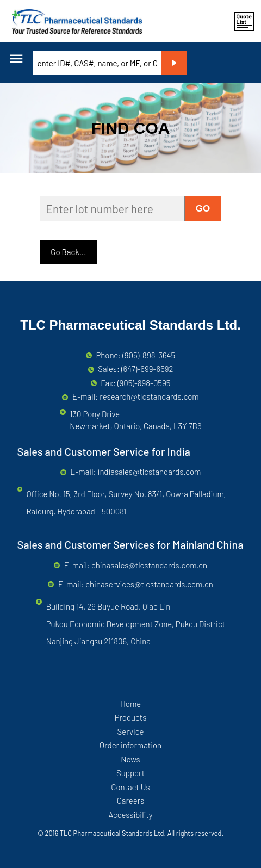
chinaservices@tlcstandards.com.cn (149, 584)
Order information (130, 745)
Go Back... (68, 252)
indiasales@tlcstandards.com (150, 472)
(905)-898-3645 (149, 355)
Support (130, 773)
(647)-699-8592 (147, 369)
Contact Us (130, 787)
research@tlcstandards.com (149, 396)
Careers (130, 801)
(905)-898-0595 (144, 383)
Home (130, 704)
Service (130, 731)
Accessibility (130, 815)
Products (131, 717)
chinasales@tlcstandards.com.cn (149, 565)
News (130, 759)
